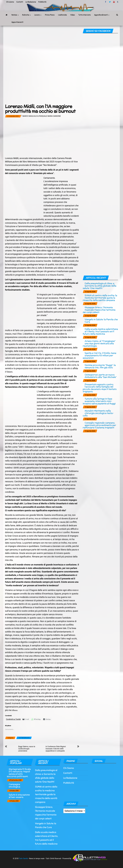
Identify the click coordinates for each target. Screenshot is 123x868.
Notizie (15, 15)
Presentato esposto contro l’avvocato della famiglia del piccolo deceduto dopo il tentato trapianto (100, 388)
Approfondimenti (102, 15)
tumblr (118, 2)
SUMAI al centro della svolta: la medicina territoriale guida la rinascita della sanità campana (100, 298)
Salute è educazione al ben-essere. (19, 796)
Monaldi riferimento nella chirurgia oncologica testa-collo (98, 413)
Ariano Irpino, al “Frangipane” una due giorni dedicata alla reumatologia (99, 343)
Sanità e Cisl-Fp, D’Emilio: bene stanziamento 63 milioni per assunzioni (100, 355)
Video (73, 15)
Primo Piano (50, 15)
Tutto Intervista (85, 15)
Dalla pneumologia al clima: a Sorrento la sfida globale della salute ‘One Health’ (100, 286)
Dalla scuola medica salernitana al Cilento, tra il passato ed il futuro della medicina (100, 331)
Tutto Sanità (23, 859)
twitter (110, 2)
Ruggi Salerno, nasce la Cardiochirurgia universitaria (27, 749)
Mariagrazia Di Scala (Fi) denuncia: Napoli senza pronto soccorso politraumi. (19, 773)
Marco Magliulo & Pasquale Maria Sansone (42, 116)
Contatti (20, 2)
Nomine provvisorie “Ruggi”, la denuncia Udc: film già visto (100, 366)
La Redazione (31, 2)
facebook (106, 2)
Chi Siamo (69, 768)
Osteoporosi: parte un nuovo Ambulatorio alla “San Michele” (101, 376)
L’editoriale (62, 15)
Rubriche (27, 15)
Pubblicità (42, 2)
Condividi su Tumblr (13, 719)
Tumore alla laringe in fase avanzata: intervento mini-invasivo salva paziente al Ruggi (99, 401)
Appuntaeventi (17, 22)
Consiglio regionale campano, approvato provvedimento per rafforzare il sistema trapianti (99, 425)
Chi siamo (10, 2)
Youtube (114, 2)
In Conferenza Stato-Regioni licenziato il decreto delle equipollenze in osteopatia (56, 749)
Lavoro (38, 15)
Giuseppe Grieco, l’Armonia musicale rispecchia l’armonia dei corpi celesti (99, 310)
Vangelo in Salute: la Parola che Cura (101, 321)
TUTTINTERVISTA (24, 738)
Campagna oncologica (14, 785)
